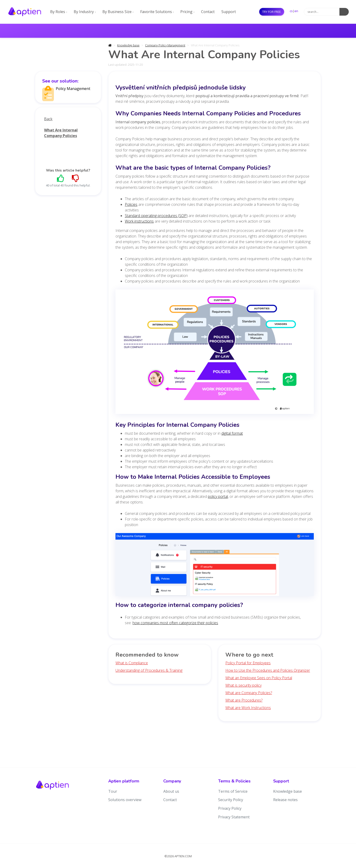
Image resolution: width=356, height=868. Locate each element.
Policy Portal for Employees (248, 663)
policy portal (218, 496)
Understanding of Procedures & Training (149, 670)
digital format (232, 433)
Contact (208, 12)
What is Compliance (132, 663)
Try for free (272, 12)
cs (291, 11)
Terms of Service (233, 791)
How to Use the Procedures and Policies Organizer (268, 670)
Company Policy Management (165, 45)
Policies (131, 204)
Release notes (285, 800)
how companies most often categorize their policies (175, 623)
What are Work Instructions (248, 708)
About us (171, 791)
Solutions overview (125, 800)
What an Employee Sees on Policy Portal (259, 678)
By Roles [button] (59, 12)
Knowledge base (128, 45)
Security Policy (231, 800)
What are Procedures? (244, 700)
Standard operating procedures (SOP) (156, 216)
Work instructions (139, 221)
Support (229, 12)
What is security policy (243, 685)
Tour (113, 791)
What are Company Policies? (249, 693)
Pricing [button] (187, 12)
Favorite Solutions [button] (157, 12)
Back (48, 119)
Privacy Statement (234, 817)
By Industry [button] (85, 12)
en (296, 11)
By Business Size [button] (118, 12)
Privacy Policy (230, 808)
